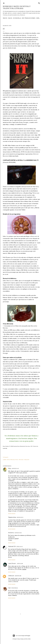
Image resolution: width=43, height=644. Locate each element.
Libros (8, 460)
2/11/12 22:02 (19, 547)
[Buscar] (39, 3)
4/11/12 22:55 (20, 564)
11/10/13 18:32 (15, 588)
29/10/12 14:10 (15, 468)
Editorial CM (12, 546)
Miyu (10, 468)
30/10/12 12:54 (18, 533)
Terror (17, 460)
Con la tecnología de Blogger (21, 636)
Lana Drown (12, 563)
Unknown (11, 576)
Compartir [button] (6, 457)
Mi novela (17, 18)
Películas (12, 460)
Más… (38, 18)
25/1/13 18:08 (18, 576)
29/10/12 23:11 (20, 517)
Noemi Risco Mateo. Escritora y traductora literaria (17, 7)
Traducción (26, 460)
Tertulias (21, 460)
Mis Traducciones (29, 18)
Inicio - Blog (8, 18)
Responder (12, 514)
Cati (9, 588)
